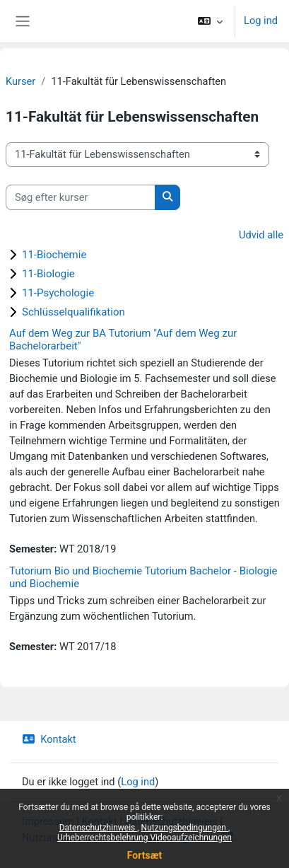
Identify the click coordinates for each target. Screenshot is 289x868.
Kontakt (49, 739)
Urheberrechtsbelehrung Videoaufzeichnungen (144, 838)
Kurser (20, 81)
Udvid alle (261, 235)
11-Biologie (48, 274)
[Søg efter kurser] (81, 197)
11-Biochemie (54, 255)
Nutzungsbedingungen (185, 828)
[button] (210, 21)
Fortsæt (144, 855)
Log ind (261, 21)
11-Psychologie (58, 293)
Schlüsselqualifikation (73, 312)
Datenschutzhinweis (99, 828)
